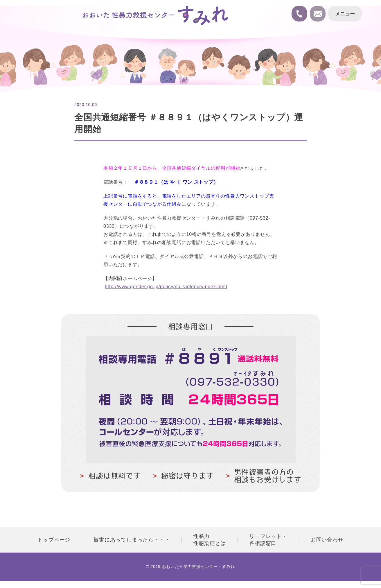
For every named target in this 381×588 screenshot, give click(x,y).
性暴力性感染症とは (210, 540)
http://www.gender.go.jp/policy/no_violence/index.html (166, 287)
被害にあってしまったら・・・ (132, 540)
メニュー (344, 14)
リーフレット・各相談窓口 (268, 540)
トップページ (54, 540)
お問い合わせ (327, 540)
